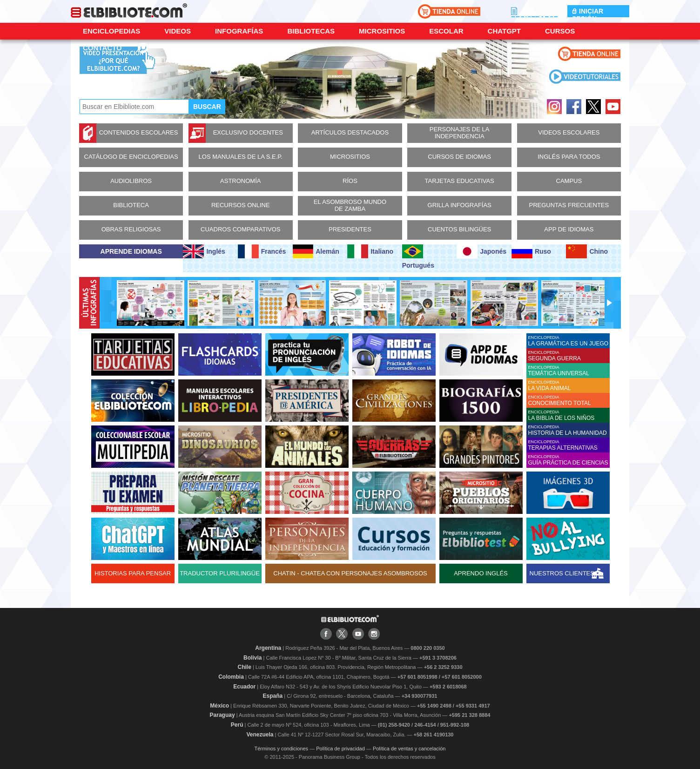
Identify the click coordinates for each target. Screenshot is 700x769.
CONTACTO (102, 48)
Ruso (531, 251)
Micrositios (382, 31)
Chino (587, 251)
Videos (178, 31)
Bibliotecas (311, 31)
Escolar (446, 31)
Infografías (239, 31)
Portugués (418, 257)
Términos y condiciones (282, 749)
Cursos (560, 31)
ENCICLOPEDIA (569, 341)
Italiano (370, 251)
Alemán (316, 251)
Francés (262, 251)
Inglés (204, 251)
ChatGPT (504, 31)
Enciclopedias (111, 31)
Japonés (481, 251)
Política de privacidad (340, 749)
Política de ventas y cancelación (409, 749)
